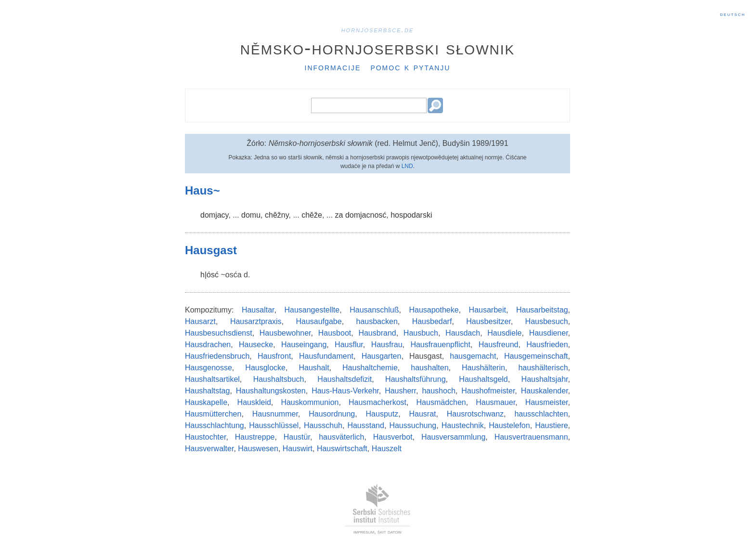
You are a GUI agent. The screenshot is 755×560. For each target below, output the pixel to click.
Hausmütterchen (213, 414)
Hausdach (463, 333)
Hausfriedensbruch (217, 356)
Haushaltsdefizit (345, 379)
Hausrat (422, 414)
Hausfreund (499, 345)
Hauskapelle (206, 402)
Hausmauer (495, 402)
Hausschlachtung (215, 425)
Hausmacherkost (377, 402)
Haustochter (205, 437)
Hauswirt (298, 449)
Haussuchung (413, 425)
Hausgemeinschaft (536, 356)
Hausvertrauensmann (531, 437)
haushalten (430, 368)
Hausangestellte (312, 310)
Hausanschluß (374, 310)
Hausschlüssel (274, 425)
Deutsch (733, 14)
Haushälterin (483, 368)
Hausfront (274, 356)
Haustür (297, 437)
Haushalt (314, 368)
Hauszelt (387, 449)
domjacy (214, 215)
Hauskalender (545, 391)
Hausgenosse (208, 368)
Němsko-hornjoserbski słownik (378, 48)
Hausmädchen (441, 402)
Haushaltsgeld (483, 379)
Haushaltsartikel (212, 379)
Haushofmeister (488, 391)
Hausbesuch (547, 321)
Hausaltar (258, 310)
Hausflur (349, 345)
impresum (364, 532)
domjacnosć (366, 215)
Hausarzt (200, 321)
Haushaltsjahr (545, 379)
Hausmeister (547, 402)
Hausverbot (393, 437)
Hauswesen (258, 449)
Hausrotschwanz (475, 414)
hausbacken (377, 321)
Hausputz (382, 414)
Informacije (333, 67)
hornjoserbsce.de (378, 30)
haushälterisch (543, 368)
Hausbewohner (285, 333)
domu (251, 215)
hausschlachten (541, 414)
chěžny (277, 215)
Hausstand (366, 425)
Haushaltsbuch (279, 379)
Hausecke (256, 345)
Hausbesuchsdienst (219, 333)
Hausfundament (326, 356)
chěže (312, 215)
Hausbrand (377, 333)
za (339, 215)
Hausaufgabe (319, 321)
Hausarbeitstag (542, 310)
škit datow (390, 532)
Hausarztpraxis (256, 321)
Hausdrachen (208, 345)
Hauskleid (254, 402)
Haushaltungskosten (271, 391)
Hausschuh (323, 425)
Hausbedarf (432, 321)
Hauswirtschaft (342, 449)
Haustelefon (509, 425)
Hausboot (335, 333)
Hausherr (400, 391)
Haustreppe (255, 437)
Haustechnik (463, 425)
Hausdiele (504, 333)
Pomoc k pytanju (410, 67)
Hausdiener (549, 333)
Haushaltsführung (415, 379)
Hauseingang (304, 345)
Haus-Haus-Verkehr (345, 391)
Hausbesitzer (488, 321)
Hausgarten (382, 356)
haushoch (438, 391)
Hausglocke (265, 368)
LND (407, 166)
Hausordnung (332, 414)
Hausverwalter (209, 449)
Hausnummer (275, 414)
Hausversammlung (453, 437)
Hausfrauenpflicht (440, 345)
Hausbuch (421, 333)
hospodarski (411, 215)
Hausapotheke (434, 310)
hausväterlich (341, 437)
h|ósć (209, 275)
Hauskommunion (310, 402)
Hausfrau (387, 345)
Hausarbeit (488, 310)
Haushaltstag (207, 391)
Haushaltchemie (370, 368)
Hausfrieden (547, 345)
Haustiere (551, 425)
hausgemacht (473, 356)
